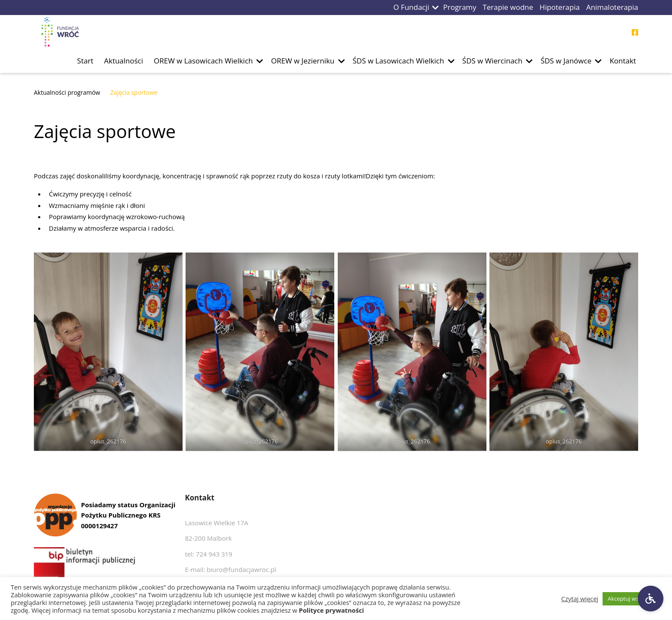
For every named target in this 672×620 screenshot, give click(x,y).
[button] (435, 8)
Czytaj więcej (580, 599)
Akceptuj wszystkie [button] (632, 599)
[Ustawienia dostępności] (651, 599)
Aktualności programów (67, 92)
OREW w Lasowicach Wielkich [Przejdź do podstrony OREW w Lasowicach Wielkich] (203, 61)
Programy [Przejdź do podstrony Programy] (460, 7)
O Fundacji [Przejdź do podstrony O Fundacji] (411, 7)
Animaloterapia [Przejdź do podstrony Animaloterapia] (612, 7)
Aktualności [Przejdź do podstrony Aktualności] (124, 61)
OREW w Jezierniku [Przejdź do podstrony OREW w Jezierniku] (303, 61)
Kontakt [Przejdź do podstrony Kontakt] (623, 61)
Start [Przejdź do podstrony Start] (85, 61)
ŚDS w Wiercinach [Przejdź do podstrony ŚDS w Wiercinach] (492, 61)
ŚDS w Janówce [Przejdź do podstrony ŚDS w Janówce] (566, 61)
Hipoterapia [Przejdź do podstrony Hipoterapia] (560, 7)
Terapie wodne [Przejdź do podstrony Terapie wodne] (508, 7)
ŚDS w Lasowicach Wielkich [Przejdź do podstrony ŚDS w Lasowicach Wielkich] (398, 61)
